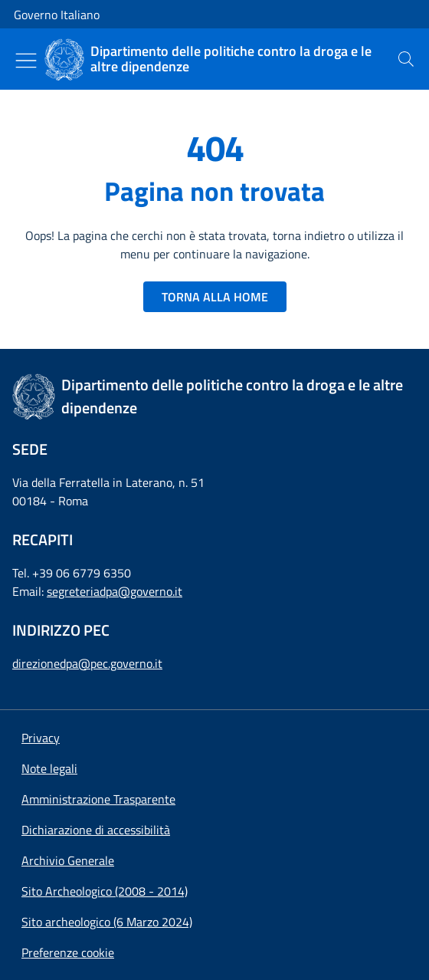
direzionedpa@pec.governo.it (87, 663)
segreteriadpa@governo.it (115, 591)
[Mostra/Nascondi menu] (26, 61)
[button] (68, 952)
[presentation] (406, 59)
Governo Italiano (57, 15)
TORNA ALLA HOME (215, 297)
